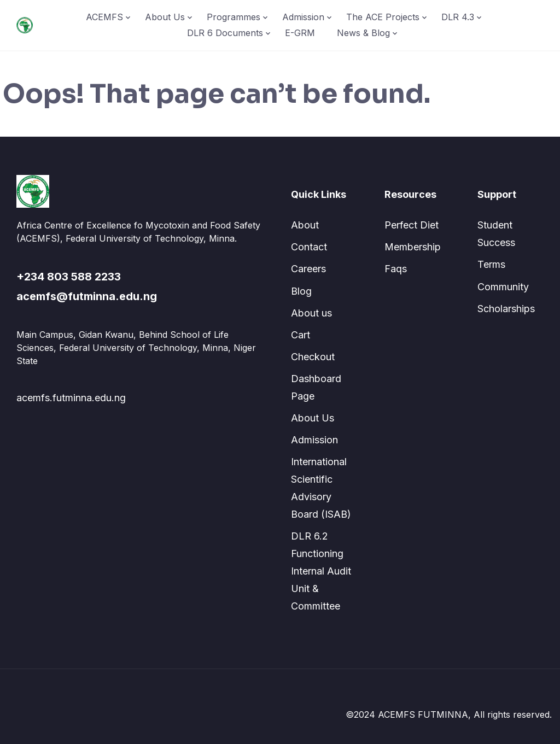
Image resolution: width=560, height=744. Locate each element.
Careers (308, 269)
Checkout (313, 357)
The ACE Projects (383, 17)
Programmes (234, 17)
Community (503, 287)
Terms (491, 264)
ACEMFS (104, 17)
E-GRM (300, 33)
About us (311, 313)
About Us (165, 17)
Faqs (396, 269)
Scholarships (506, 309)
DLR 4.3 (458, 17)
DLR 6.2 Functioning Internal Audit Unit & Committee (321, 571)
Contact (309, 247)
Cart (301, 335)
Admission (303, 17)
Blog (301, 291)
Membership (413, 247)
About (305, 225)
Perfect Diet (412, 225)
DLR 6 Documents (225, 33)
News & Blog (363, 33)
